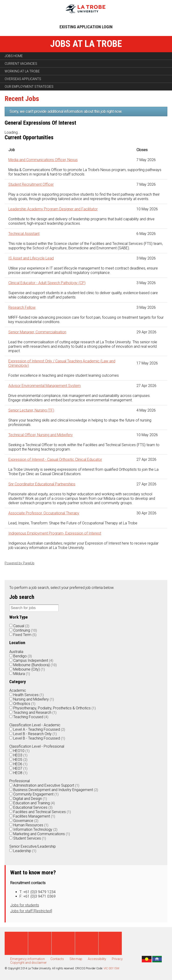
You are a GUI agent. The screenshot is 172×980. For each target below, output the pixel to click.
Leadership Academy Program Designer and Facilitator (53, 209)
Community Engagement (36, 794)
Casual (21, 626)
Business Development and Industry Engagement (56, 790)
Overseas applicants (23, 79)
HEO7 (20, 768)
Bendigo (23, 656)
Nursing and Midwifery (34, 699)
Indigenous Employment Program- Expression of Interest (55, 533)
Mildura (22, 674)
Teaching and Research (35, 712)
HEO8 (20, 773)
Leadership (25, 851)
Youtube (63, 943)
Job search (22, 597)
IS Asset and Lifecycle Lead (31, 258)
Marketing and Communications (42, 834)
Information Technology (35, 829)
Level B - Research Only (35, 734)
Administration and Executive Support (46, 785)
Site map (76, 959)
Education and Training (34, 803)
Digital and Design (30, 799)
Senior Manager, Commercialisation (37, 332)
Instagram (110, 943)
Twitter (40, 943)
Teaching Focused (31, 717)
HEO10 (21, 751)
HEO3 (20, 755)
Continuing (25, 630)
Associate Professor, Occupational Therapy (44, 513)
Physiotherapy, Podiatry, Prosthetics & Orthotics (55, 708)
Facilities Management (34, 816)
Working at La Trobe (22, 71)
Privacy (117, 959)
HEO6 (20, 764)
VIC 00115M (111, 968)
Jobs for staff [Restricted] (31, 911)
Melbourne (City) (29, 669)
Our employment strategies (29, 87)
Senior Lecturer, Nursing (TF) (31, 410)
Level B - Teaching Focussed (39, 738)
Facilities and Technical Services (42, 812)
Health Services (28, 695)
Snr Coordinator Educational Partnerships (42, 484)
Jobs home (14, 56)
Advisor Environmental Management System (45, 386)
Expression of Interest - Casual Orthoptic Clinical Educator (55, 459)
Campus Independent (33, 660)
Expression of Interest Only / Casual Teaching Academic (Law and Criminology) (62, 363)
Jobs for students (25, 905)
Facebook (16, 943)
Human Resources (31, 825)
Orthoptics (24, 704)
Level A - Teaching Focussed (39, 729)
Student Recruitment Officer (31, 184)
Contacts (57, 959)
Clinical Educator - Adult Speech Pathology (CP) (47, 283)
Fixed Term (25, 635)
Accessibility (97, 959)
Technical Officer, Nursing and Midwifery (41, 435)
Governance (26, 821)
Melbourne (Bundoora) (35, 665)
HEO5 (20, 760)
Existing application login (86, 27)
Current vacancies (21, 64)
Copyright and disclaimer (28, 963)
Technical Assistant (24, 234)
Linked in (87, 943)
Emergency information (28, 959)
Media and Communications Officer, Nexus (43, 160)
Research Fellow (22, 307)
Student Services (30, 838)
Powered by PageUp (20, 563)
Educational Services (33, 807)
